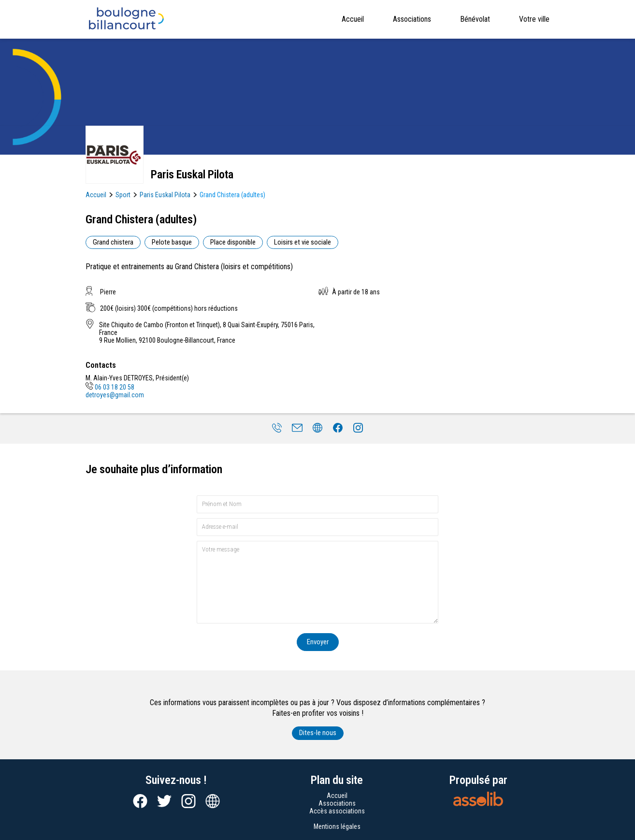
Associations (412, 19)
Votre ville (534, 19)
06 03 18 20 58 (110, 387)
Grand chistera (113, 242)
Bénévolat (475, 19)
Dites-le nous (318, 733)
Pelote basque (172, 242)
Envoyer (318, 642)
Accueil (353, 19)
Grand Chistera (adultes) (232, 195)
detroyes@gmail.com (115, 395)
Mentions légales (337, 826)
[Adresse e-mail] (317, 527)
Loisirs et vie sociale (303, 242)
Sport (123, 195)
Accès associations (337, 811)
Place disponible (233, 242)
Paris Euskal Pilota (165, 195)
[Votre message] (317, 582)
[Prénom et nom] (317, 504)
